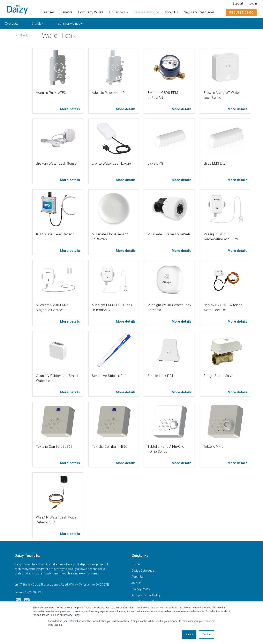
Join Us (136, 583)
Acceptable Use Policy (146, 595)
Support (238, 3)
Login (253, 3)
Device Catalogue (143, 571)
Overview (12, 24)
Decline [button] (206, 635)
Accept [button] (189, 635)
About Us (138, 577)
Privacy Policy (141, 589)
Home (136, 564)
